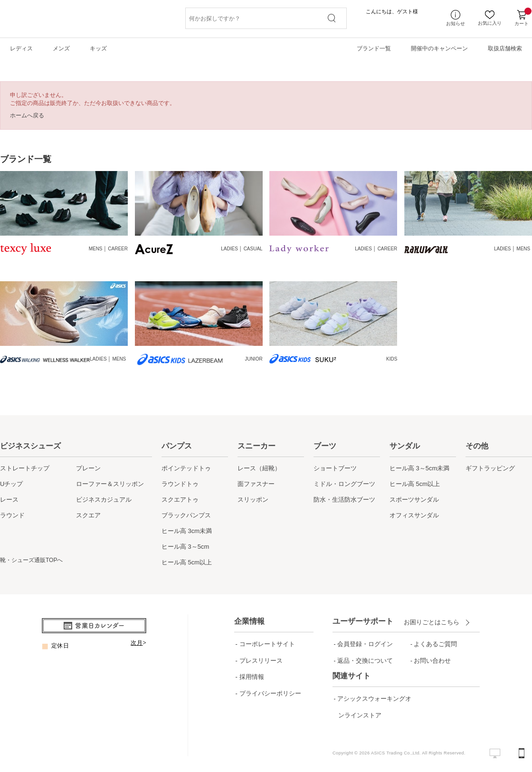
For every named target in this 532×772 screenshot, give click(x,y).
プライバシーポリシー (270, 693)
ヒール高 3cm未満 (187, 531)
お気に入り (490, 18)
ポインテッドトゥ (186, 468)
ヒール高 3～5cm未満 (419, 468)
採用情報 (252, 677)
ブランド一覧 (374, 48)
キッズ (98, 48)
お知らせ (456, 19)
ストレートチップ (25, 468)
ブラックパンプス (186, 515)
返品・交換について (365, 661)
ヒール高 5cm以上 (187, 562)
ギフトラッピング (490, 468)
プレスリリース (261, 661)
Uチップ (11, 484)
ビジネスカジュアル (104, 500)
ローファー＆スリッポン (110, 484)
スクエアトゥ (180, 500)
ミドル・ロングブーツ (344, 484)
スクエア (88, 515)
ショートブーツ (335, 468)
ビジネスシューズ (30, 446)
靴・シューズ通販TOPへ (31, 560)
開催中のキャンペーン (439, 48)
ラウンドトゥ (180, 484)
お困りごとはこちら (434, 622)
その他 (477, 446)
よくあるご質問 (435, 644)
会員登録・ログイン (365, 644)
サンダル (405, 446)
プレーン (88, 468)
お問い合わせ (432, 661)
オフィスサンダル (414, 515)
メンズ (61, 48)
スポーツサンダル (414, 500)
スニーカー (256, 446)
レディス (21, 48)
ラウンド (12, 515)
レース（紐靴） (259, 468)
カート (522, 19)
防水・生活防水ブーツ (344, 500)
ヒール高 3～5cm (185, 547)
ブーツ (325, 446)
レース (9, 500)
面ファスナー (256, 484)
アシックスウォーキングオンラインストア (374, 715)
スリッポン (253, 500)
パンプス (177, 446)
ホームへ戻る (27, 115)
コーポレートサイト (267, 644)
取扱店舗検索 (505, 48)
